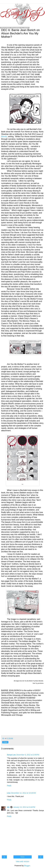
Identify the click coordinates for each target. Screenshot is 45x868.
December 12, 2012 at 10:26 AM (23, 793)
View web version (23, 861)
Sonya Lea (11, 755)
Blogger (27, 866)
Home (22, 857)
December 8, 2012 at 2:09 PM (28, 755)
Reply (9, 786)
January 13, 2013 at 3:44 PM (24, 807)
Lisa (9, 793)
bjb (8, 807)
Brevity (4, 137)
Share (5, 742)
